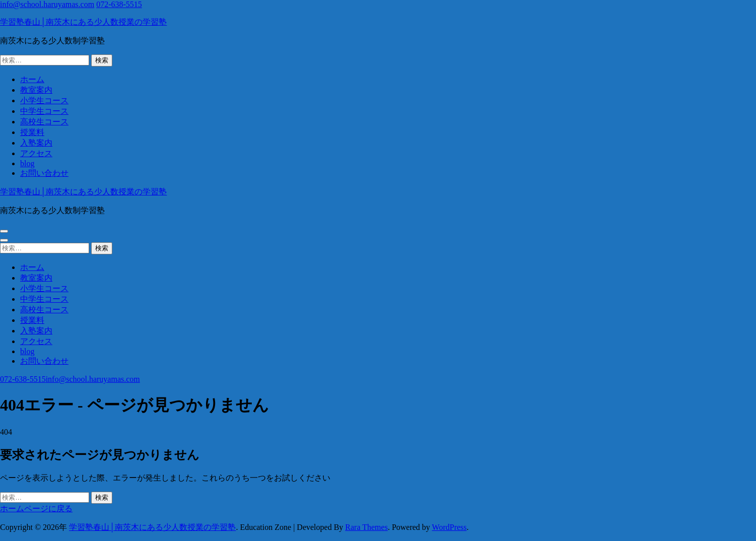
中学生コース (44, 111)
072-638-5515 (119, 4)
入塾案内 (36, 143)
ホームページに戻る (36, 509)
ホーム (32, 79)
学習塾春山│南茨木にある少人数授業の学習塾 (83, 22)
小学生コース (44, 100)
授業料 (32, 132)
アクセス (36, 153)
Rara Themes (366, 527)
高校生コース (44, 122)
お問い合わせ (44, 173)
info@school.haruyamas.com (47, 4)
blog (27, 163)
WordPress (450, 527)
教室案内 (36, 90)
